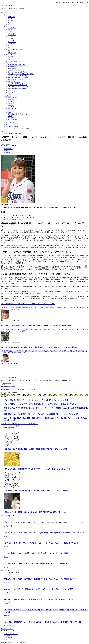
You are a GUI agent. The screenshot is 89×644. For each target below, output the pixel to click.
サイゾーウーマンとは (11, 634)
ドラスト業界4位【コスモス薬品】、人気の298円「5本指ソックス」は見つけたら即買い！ (38, 553)
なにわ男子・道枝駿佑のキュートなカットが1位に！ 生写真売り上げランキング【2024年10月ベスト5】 (43, 622)
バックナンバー (9, 636)
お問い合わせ (8, 638)
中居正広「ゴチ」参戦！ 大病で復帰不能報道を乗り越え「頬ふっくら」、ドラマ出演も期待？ (40, 579)
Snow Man (7, 616)
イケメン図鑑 (12, 53)
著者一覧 (7, 639)
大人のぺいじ (12, 99)
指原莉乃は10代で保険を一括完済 (13, 219)
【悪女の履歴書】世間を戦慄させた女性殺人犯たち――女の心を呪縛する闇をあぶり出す (37, 469)
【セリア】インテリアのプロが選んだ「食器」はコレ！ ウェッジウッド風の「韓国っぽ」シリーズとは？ (44, 522)
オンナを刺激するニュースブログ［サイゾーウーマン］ (18, 390)
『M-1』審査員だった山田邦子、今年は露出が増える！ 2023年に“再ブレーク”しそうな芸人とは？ (41, 404)
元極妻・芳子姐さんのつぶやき (17, 76)
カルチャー (8, 96)
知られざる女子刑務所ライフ (17, 79)
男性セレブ (11, 92)
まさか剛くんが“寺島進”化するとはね (12, 9)
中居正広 (7, 582)
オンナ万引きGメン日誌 (15, 67)
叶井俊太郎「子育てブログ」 (17, 81)
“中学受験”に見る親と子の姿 (17, 65)
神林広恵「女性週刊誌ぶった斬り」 (19, 78)
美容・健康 (8, 112)
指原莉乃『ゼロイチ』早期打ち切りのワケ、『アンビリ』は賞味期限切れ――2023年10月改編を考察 (41, 414)
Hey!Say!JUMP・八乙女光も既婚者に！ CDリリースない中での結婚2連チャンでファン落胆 (38, 589)
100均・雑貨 (11, 17)
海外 (6, 90)
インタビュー (12, 103)
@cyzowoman (11, 387)
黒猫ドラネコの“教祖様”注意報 (17, 72)
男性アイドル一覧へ (7, 629)
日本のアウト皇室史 (14, 70)
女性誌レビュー (13, 98)
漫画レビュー (12, 109)
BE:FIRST (11, 56)
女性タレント (12, 28)
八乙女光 (7, 593)
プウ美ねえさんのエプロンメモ (17, 85)
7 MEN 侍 (7, 603)
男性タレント (12, 30)
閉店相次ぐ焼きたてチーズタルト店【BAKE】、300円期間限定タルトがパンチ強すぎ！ (37, 564)
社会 (9, 110)
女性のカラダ (12, 118)
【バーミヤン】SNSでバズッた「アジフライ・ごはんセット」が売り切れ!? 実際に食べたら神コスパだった (44, 533)
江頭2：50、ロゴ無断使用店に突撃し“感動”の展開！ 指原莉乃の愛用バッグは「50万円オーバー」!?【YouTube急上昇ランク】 (40, 347)
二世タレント (12, 35)
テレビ (10, 37)
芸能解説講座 (8, 149)
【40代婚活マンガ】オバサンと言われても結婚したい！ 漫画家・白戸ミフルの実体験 (36, 491)
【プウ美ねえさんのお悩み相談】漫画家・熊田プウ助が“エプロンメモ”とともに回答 (36, 449)
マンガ (10, 101)
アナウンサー (12, 44)
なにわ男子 (8, 626)
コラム (6, 63)
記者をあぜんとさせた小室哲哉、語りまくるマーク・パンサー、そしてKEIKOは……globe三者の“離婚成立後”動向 (37, 326)
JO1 (9, 60)
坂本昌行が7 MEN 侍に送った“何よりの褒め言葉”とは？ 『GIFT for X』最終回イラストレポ (39, 599)
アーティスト (12, 40)
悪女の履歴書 (12, 68)
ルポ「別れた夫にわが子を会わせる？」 (20, 87)
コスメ (10, 116)
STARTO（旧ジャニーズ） (16, 61)
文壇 (9, 47)
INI (9, 58)
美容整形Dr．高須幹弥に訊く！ (17, 114)
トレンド (10, 21)
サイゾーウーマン (6, 5)
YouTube (10, 38)
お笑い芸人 (11, 33)
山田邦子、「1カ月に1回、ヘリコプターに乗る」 (17, 216)
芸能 (6, 26)
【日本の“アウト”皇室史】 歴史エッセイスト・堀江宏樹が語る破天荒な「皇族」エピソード (38, 512)
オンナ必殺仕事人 (13, 120)
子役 (9, 46)
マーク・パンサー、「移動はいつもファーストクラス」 (19, 218)
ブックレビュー (13, 107)
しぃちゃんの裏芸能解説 (15, 49)
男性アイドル (8, 55)
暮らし (6, 15)
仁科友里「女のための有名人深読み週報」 (21, 74)
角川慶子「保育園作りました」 (17, 83)
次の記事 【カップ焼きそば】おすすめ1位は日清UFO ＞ (19, 424)
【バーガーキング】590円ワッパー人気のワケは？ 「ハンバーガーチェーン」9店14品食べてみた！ (41, 543)
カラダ (10, 19)
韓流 (9, 51)
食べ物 (10, 24)
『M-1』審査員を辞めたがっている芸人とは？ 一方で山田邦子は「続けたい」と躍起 (28, 304)
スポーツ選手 (12, 42)
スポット (10, 105)
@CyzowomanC (7, 384)
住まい (10, 22)
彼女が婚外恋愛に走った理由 (17, 89)
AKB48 (10, 31)
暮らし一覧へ (5, 570)
